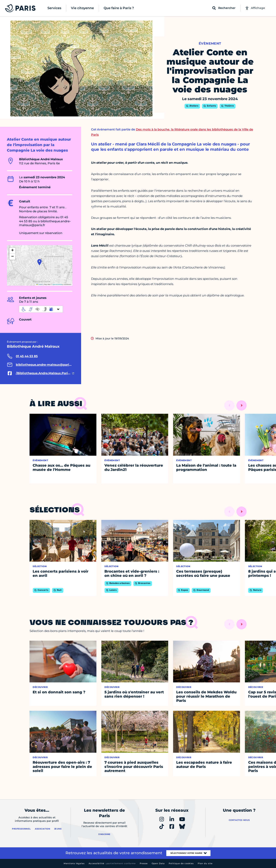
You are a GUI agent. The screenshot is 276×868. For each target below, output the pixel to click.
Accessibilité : (112, 863)
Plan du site (205, 863)
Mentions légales (74, 863)
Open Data (158, 863)
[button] (39, 262)
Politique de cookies (181, 863)
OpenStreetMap (58, 284)
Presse (144, 863)
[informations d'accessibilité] (41, 309)
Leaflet (40, 284)
